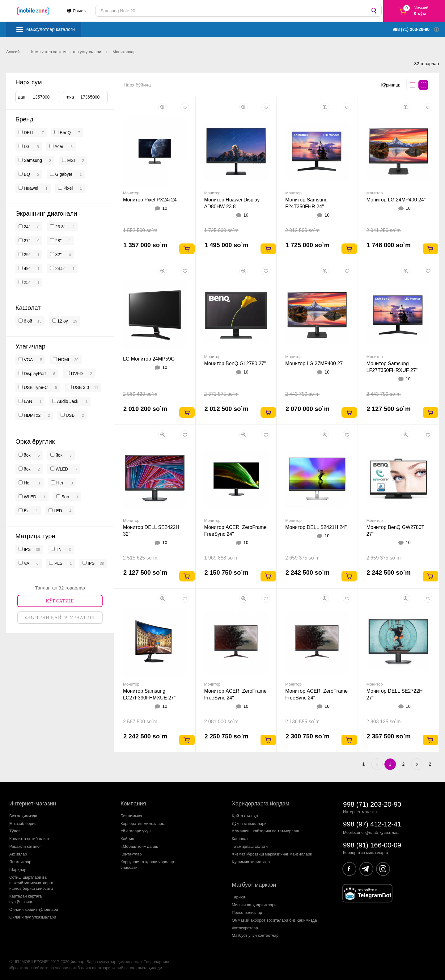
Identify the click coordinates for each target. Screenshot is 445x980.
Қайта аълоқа (245, 816)
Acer (59, 146)
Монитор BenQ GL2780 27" (235, 363)
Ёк (25, 511)
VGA (28, 360)
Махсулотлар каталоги (51, 29)
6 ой (27, 321)
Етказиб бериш (23, 824)
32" (58, 255)
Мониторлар (125, 52)
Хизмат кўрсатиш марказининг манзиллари (272, 854)
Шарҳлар (18, 870)
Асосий (13, 52)
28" (58, 241)
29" (26, 255)
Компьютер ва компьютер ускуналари (67, 52)
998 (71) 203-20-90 (372, 804)
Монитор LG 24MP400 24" (396, 200)
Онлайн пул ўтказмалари (33, 917)
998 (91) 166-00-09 (372, 845)
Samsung (33, 160)
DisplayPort (34, 374)
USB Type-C (35, 387)
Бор (65, 497)
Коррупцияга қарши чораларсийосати (147, 865)
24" (26, 227)
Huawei (31, 188)
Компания (133, 804)
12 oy (62, 321)
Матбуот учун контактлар (255, 935)
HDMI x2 (32, 415)
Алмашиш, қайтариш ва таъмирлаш (265, 831)
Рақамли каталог (25, 846)
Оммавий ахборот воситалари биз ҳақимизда (274, 920)
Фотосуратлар (245, 928)
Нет (27, 483)
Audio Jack (67, 401)
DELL (29, 133)
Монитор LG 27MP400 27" (315, 363)
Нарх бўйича (137, 85)
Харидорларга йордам (261, 804)
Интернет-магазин (33, 804)
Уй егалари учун (136, 831)
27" (26, 241)
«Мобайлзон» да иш (139, 846)
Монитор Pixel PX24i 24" (151, 200)
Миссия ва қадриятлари (254, 905)
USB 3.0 (80, 387)
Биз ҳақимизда (23, 816)
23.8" (60, 227)
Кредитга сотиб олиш (29, 839)
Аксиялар (18, 854)
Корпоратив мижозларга (143, 824)
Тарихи (238, 897)
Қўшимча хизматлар (251, 862)
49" (26, 268)
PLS (58, 563)
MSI (71, 160)
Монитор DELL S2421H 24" (316, 527)
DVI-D (76, 374)
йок (27, 455)
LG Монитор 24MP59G (149, 359)
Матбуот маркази (254, 885)
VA (26, 563)
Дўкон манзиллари (249, 824)
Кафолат (240, 839)
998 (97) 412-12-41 (372, 824)
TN (58, 549)
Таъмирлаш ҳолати (250, 846)
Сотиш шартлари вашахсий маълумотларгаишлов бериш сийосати (31, 883)
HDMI (63, 360)
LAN (27, 401)
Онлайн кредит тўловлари (34, 909)
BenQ (65, 133)
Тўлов (15, 831)
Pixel (68, 188)
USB (70, 415)
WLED (61, 469)
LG (27, 146)
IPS (27, 549)
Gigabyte (64, 174)
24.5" (60, 268)
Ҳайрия (127, 839)
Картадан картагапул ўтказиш (25, 899)
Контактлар (131, 854)
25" (26, 282)
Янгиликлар (20, 862)
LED (57, 511)
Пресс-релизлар (247, 912)
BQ (27, 174)
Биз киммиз (131, 816)
